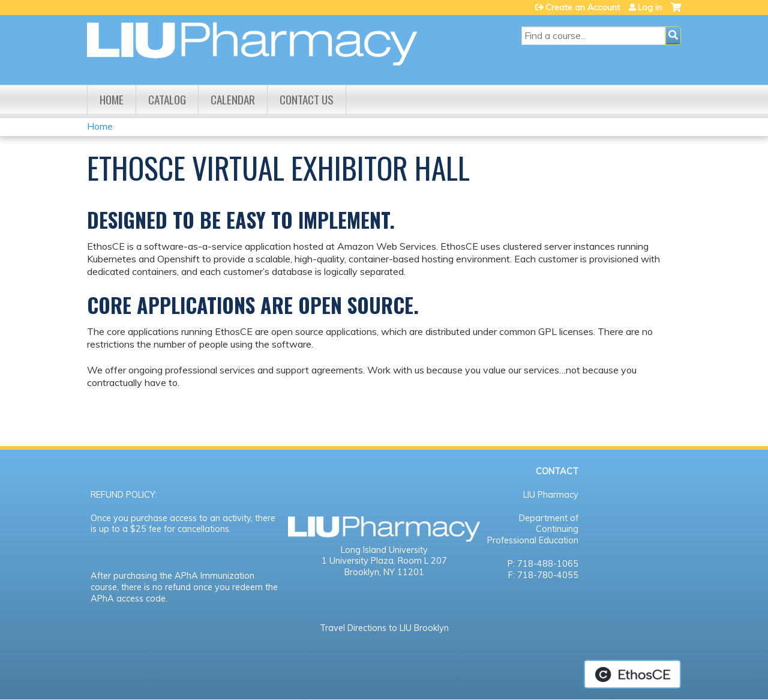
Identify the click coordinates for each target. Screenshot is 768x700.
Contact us (307, 99)
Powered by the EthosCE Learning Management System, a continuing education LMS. (632, 674)
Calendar (233, 99)
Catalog (167, 99)
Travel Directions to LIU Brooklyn (384, 628)
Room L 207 (422, 561)
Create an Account (583, 7)
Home (112, 99)
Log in (650, 7)
